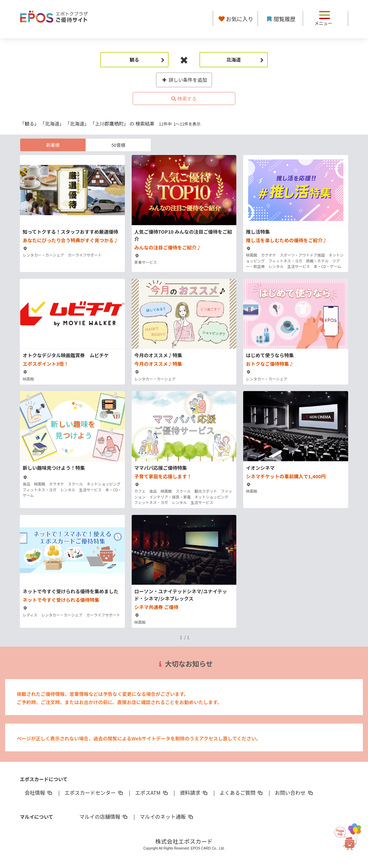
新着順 (53, 145)
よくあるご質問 (242, 793)
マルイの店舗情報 (104, 817)
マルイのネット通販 (167, 817)
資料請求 (194, 793)
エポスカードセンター (94, 793)
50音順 (118, 145)
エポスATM (152, 793)
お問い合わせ (294, 793)
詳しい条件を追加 (184, 80)
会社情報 (39, 793)
